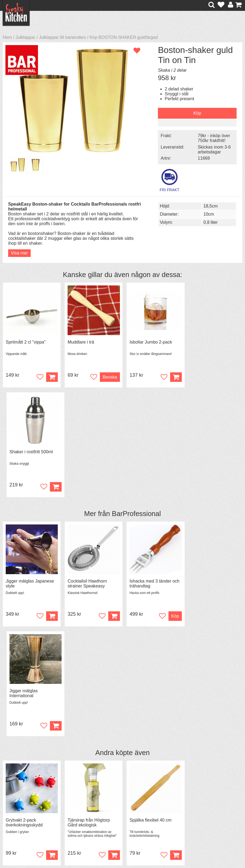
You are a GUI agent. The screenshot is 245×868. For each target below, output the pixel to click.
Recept (72, 789)
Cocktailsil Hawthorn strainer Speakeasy (86, 474)
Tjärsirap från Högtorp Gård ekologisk (88, 603)
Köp (51, 635)
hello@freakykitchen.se (102, 847)
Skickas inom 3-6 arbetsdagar (211, 149)
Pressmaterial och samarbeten (127, 796)
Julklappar (25, 37)
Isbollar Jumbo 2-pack (149, 342)
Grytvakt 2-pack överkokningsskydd (24, 603)
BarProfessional (136, 404)
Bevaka (108, 377)
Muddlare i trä (80, 342)
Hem (7, 37)
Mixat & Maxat (79, 798)
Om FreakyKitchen (128, 789)
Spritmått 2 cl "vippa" (26, 342)
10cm (206, 214)
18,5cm (207, 205)
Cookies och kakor (128, 803)
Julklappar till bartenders (62, 37)
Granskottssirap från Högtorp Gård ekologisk (211, 603)
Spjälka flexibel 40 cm (148, 600)
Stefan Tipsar (78, 803)
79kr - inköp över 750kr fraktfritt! (211, 138)
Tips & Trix (75, 793)
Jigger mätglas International (202, 474)
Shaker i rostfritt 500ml (210, 342)
